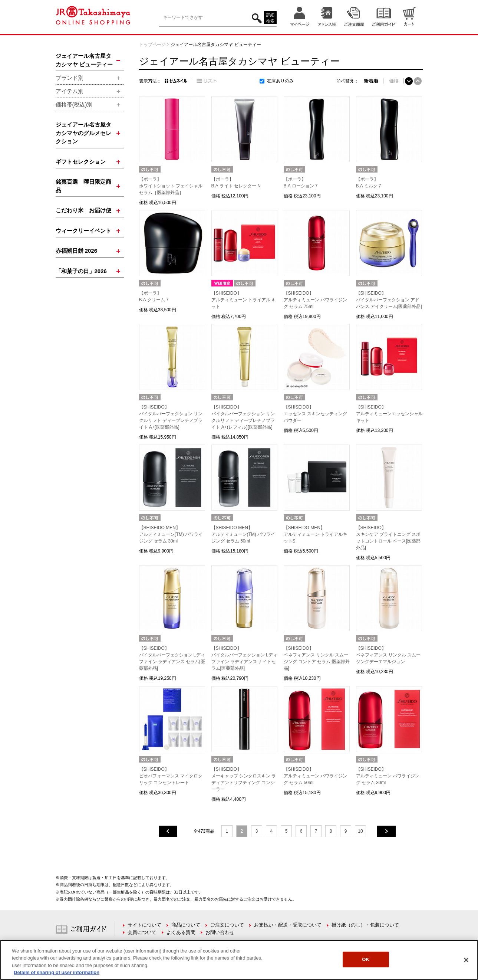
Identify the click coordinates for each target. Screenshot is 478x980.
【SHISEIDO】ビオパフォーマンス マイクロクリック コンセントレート (171, 776)
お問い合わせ (220, 932)
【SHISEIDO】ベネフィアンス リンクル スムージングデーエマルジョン (388, 655)
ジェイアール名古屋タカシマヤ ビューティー (216, 45)
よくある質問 (181, 932)
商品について (186, 925)
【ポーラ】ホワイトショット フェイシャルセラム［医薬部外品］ (171, 186)
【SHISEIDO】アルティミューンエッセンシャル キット (389, 414)
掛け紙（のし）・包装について (365, 925)
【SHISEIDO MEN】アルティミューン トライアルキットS (315, 534)
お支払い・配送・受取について (288, 925)
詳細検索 (270, 18)
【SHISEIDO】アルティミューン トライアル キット (244, 300)
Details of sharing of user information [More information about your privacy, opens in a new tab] (57, 972)
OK (366, 959)
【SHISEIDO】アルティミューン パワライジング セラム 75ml (315, 300)
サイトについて (144, 925)
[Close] (466, 960)
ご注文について (227, 925)
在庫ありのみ (280, 81)
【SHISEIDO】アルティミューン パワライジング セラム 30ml (388, 776)
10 (360, 831)
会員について (142, 932)
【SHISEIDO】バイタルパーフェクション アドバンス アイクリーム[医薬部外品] (389, 300)
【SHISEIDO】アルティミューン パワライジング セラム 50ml (315, 776)
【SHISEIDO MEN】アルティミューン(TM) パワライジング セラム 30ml (171, 534)
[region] (239, 960)
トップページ (152, 45)
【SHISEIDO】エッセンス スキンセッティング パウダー (315, 414)
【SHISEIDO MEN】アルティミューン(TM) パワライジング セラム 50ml (243, 534)
